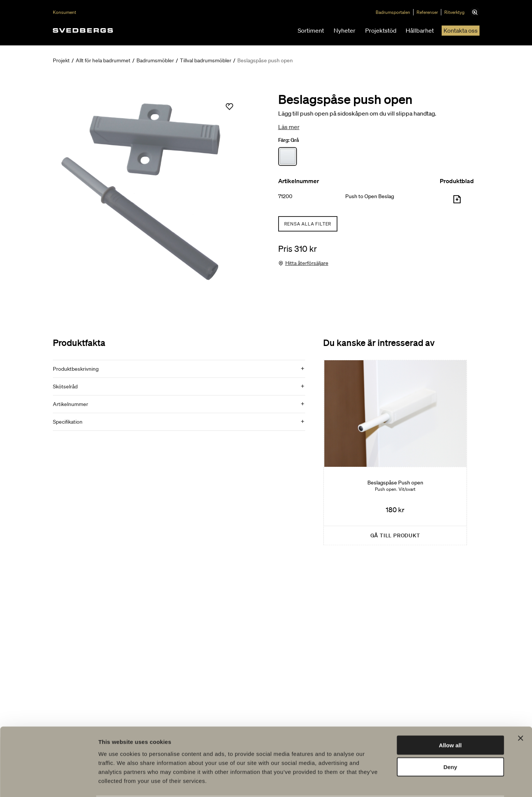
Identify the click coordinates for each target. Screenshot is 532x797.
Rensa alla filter (308, 224)
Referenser (430, 12)
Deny (450, 738)
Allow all (450, 716)
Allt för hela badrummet (103, 60)
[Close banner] (520, 709)
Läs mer (289, 127)
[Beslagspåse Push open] (395, 453)
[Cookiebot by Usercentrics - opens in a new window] (49, 782)
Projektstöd (381, 30)
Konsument (64, 12)
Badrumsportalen (396, 12)
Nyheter (345, 30)
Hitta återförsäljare (307, 263)
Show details (393, 782)
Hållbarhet (420, 30)
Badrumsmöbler (155, 60)
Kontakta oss (461, 30)
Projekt (61, 60)
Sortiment (311, 30)
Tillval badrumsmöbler (206, 60)
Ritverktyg (457, 12)
